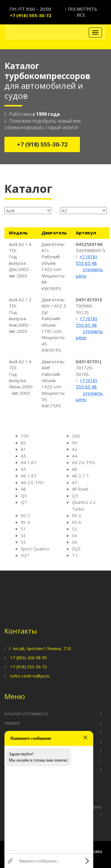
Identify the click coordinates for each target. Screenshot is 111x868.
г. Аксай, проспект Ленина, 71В (40, 648)
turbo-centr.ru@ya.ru (30, 676)
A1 (23, 449)
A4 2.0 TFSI (83, 462)
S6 (74, 542)
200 (76, 436)
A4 (75, 456)
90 (75, 443)
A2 (75, 449)
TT (75, 555)
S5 (23, 542)
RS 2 (25, 515)
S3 (23, 535)
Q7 (24, 502)
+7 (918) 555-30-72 (30, 15)
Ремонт (12, 723)
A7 (75, 482)
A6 (75, 469)
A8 (23, 489)
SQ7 (25, 555)
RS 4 (25, 522)
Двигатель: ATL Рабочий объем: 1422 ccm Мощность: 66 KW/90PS (53, 266)
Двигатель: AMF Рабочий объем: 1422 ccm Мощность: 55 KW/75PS (53, 384)
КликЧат (11, 850)
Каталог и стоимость (27, 714)
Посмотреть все (81, 12)
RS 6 (77, 522)
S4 (74, 535)
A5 (23, 469)
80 (23, 443)
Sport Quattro (35, 549)
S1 (23, 529)
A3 (23, 456)
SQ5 (76, 549)
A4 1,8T (29, 462)
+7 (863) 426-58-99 (28, 658)
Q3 (24, 496)
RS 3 (77, 515)
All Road (80, 489)
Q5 (75, 496)
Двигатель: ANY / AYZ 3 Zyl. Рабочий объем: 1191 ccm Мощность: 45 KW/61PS (54, 325)
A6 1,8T (29, 476)
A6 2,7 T (81, 476)
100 (25, 436)
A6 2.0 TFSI (32, 482)
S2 (74, 529)
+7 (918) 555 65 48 (86, 260)
